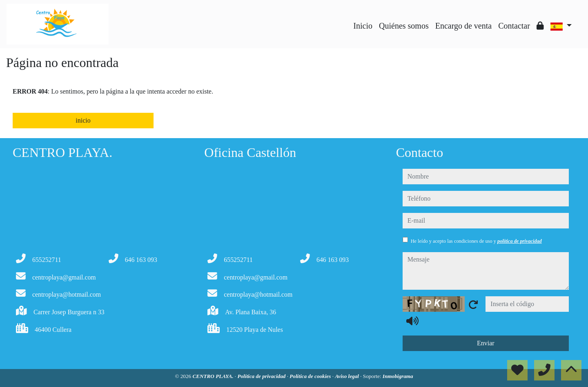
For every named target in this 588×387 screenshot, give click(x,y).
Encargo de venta (463, 26)
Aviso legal (347, 376)
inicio (83, 120)
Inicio (363, 26)
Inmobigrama (398, 376)
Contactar (514, 26)
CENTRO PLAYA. (213, 376)
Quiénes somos (404, 26)
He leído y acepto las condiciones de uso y (476, 241)
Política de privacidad (262, 376)
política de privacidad (520, 241)
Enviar (486, 343)
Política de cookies (311, 376)
